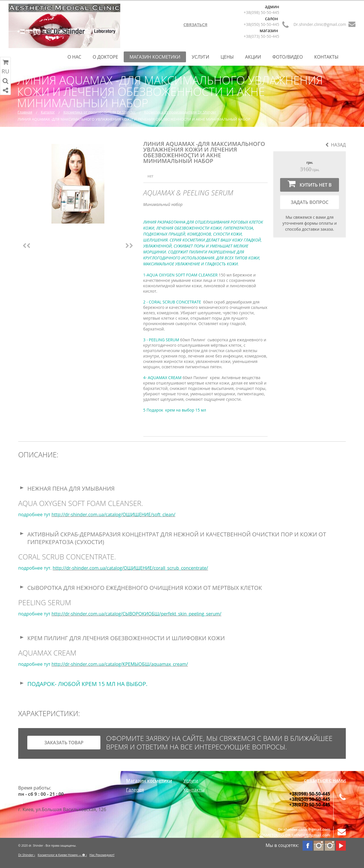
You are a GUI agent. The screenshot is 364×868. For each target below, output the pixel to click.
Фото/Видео (288, 57)
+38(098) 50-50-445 (261, 12)
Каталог (48, 112)
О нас (74, 57)
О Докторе (106, 57)
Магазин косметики (155, 57)
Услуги (200, 57)
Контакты (326, 57)
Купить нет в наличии (310, 185)
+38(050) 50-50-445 (261, 24)
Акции (253, 57)
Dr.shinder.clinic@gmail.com (320, 24)
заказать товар (64, 743)
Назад (336, 145)
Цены (227, 57)
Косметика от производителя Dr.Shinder (100, 112)
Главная (25, 112)
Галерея (135, 790)
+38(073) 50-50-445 (261, 36)
